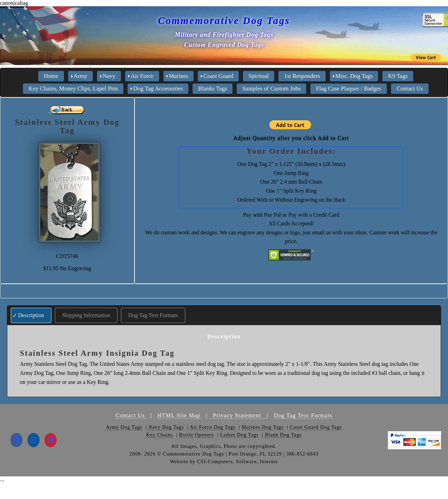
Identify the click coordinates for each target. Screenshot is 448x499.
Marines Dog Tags (263, 427)
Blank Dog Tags (283, 435)
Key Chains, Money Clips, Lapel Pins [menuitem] (73, 88)
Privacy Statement (238, 415)
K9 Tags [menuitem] (398, 76)
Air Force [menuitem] (142, 76)
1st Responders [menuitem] (302, 76)
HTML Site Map (179, 415)
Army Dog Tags (124, 427)
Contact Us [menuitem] (410, 88)
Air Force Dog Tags (213, 427)
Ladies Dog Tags (239, 435)
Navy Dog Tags (166, 427)
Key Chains (160, 435)
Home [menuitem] (51, 76)
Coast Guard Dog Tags (316, 427)
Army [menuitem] (81, 76)
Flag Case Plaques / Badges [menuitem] (349, 88)
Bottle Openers (196, 435)
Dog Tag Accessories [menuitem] (158, 88)
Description (31, 315)
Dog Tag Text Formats (153, 315)
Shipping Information (86, 315)
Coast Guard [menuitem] (218, 76)
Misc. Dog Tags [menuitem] (354, 76)
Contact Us (131, 415)
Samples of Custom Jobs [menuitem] (271, 88)
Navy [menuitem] (109, 76)
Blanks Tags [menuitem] (213, 88)
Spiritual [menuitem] (259, 76)
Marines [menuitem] (179, 76)
